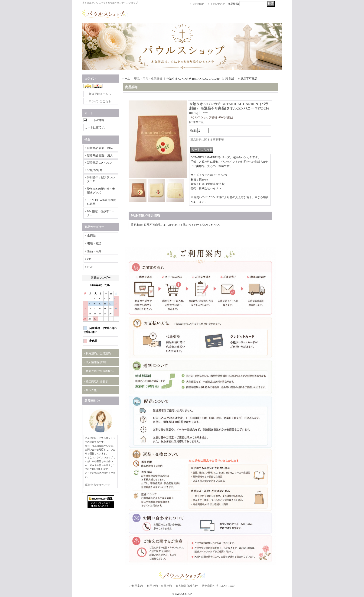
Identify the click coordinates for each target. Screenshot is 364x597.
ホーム (126, 79)
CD (89, 259)
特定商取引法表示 (97, 381)
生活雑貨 (157, 79)
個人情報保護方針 (97, 362)
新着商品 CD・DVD (99, 163)
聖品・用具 (94, 251)
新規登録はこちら (100, 94)
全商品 (91, 236)
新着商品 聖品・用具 (100, 155)
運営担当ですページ (97, 485)
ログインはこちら (100, 101)
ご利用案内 (199, 4)
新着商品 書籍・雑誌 (100, 148)
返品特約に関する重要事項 (207, 140)
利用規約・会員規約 (159, 586)
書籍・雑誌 (94, 243)
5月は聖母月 (95, 170)
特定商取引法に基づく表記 (218, 586)
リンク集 (91, 390)
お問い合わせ (218, 4)
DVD (90, 267)
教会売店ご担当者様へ (100, 371)
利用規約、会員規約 (98, 353)
